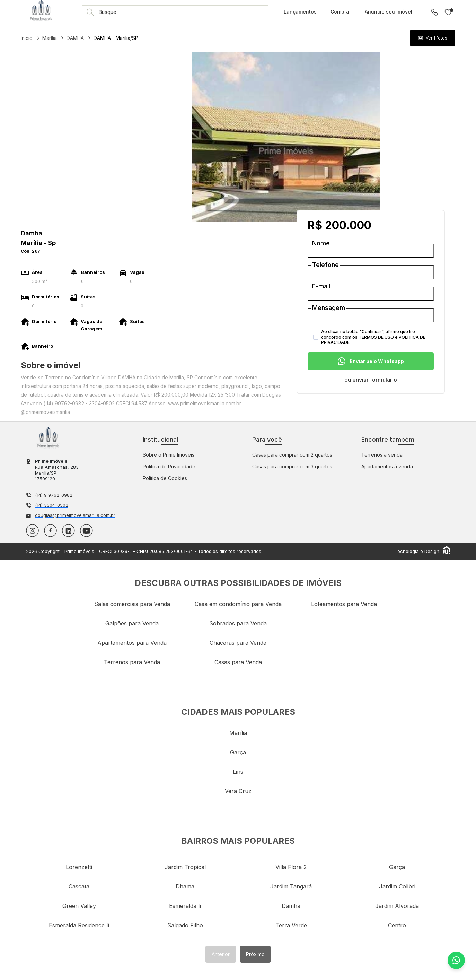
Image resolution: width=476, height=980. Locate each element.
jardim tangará (291, 886)
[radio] (433, 38)
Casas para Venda (238, 662)
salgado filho (185, 925)
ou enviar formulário (371, 380)
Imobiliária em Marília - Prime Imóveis (48, 438)
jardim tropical (185, 867)
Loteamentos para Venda (344, 604)
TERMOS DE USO (376, 337)
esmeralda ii (185, 906)
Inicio (27, 38)
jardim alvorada (397, 906)
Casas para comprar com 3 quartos (292, 466)
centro (397, 925)
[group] (433, 38)
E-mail (321, 286)
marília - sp (38, 243)
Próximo (255, 954)
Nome (321, 243)
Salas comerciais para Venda (132, 604)
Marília (50, 38)
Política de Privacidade (169, 466)
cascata (79, 886)
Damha (32, 233)
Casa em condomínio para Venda (238, 604)
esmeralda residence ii (79, 925)
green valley (79, 906)
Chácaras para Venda (238, 643)
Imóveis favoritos (448, 12)
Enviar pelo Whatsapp (371, 361)
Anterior (221, 954)
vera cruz (238, 791)
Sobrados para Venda (238, 623)
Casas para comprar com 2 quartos (292, 455)
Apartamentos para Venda (132, 643)
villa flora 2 (291, 867)
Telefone (325, 265)
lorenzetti (79, 867)
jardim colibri (397, 886)
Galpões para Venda (132, 623)
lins (238, 772)
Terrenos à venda (382, 455)
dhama (185, 886)
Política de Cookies (165, 478)
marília (238, 733)
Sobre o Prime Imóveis (169, 455)
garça (238, 752)
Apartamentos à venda (387, 466)
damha (291, 906)
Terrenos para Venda (132, 662)
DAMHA (75, 38)
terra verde (291, 925)
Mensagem (329, 308)
